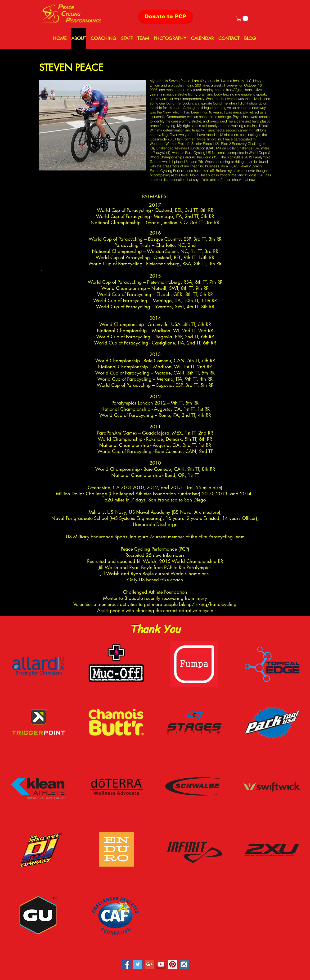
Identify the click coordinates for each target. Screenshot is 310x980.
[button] (243, 18)
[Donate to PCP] (166, 17)
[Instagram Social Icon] (184, 964)
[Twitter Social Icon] (138, 964)
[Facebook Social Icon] (126, 964)
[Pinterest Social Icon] (173, 964)
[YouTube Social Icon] (161, 964)
